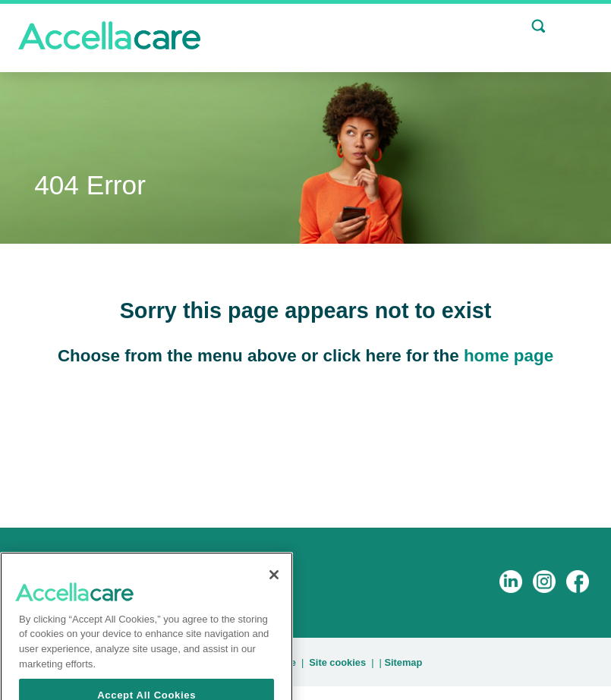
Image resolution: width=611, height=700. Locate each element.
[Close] (274, 594)
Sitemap (403, 662)
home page (509, 356)
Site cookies (337, 662)
